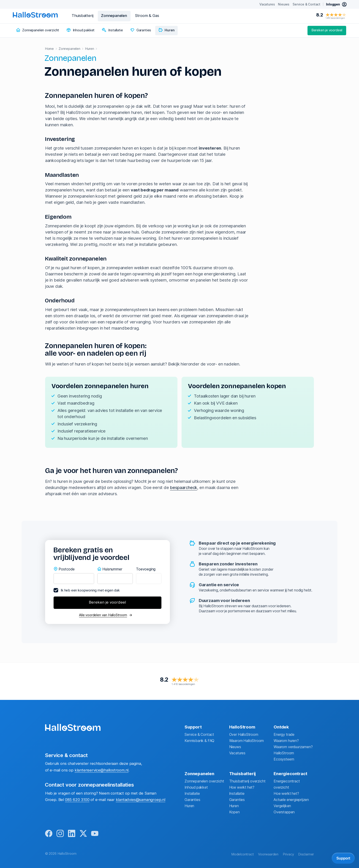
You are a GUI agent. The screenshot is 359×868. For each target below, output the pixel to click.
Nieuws (235, 747)
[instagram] (60, 834)
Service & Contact (199, 735)
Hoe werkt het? (242, 787)
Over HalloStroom (244, 735)
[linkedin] (72, 834)
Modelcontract (243, 854)
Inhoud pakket (196, 787)
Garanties (192, 800)
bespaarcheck (184, 488)
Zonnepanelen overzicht (204, 781)
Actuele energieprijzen (291, 800)
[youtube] (95, 834)
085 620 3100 (77, 800)
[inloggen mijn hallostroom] (336, 4)
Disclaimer (306, 854)
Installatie (192, 794)
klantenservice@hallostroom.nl (102, 770)
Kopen (234, 812)
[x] (83, 834)
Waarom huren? (286, 741)
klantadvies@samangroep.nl (141, 800)
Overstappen (284, 812)
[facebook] (49, 834)
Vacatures (237, 753)
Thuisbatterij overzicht (247, 781)
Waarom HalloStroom (247, 741)
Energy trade (284, 735)
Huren (189, 806)
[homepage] (35, 15)
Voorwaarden (268, 854)
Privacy (288, 854)
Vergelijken (282, 806)
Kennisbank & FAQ (199, 741)
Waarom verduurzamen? (293, 747)
